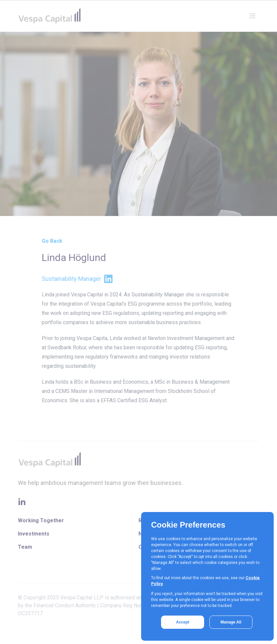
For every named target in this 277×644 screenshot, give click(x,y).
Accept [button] (183, 622)
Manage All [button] (231, 622)
